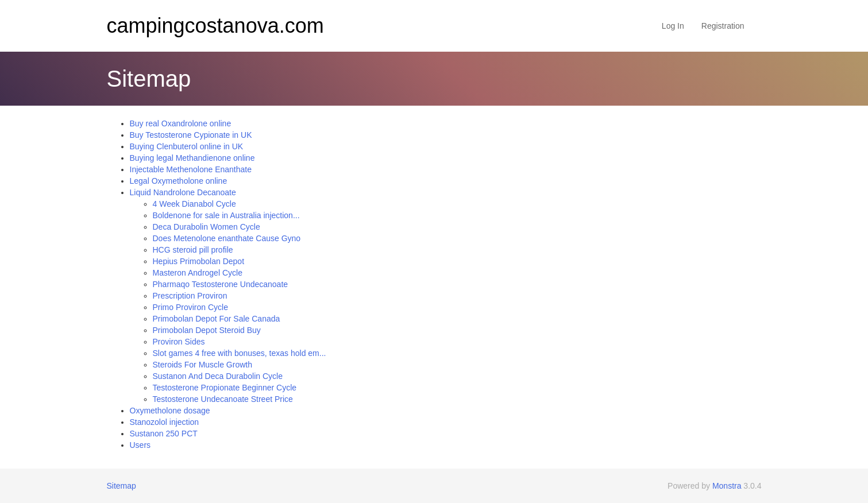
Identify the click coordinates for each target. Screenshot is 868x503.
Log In (673, 26)
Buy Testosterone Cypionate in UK (191, 135)
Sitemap (121, 486)
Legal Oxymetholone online (179, 181)
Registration (723, 26)
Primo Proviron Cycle (190, 307)
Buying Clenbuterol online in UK (187, 146)
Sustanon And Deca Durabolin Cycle (218, 376)
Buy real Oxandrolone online (181, 123)
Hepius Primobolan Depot (199, 261)
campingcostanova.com (215, 26)
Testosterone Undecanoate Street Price (223, 399)
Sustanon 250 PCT (164, 434)
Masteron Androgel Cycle (198, 273)
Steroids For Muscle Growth (203, 365)
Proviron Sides (179, 342)
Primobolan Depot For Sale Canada (217, 319)
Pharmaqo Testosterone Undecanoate (221, 284)
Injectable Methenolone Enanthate (191, 169)
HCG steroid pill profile (193, 250)
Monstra (727, 486)
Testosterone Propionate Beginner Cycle (225, 388)
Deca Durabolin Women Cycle (207, 227)
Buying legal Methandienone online (192, 158)
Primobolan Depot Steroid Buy (207, 330)
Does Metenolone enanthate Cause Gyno (227, 238)
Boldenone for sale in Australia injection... (226, 215)
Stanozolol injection (165, 422)
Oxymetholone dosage (170, 411)
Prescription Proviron (190, 296)
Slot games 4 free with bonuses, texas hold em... (240, 353)
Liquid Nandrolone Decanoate (183, 192)
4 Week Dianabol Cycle (194, 204)
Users (140, 445)
